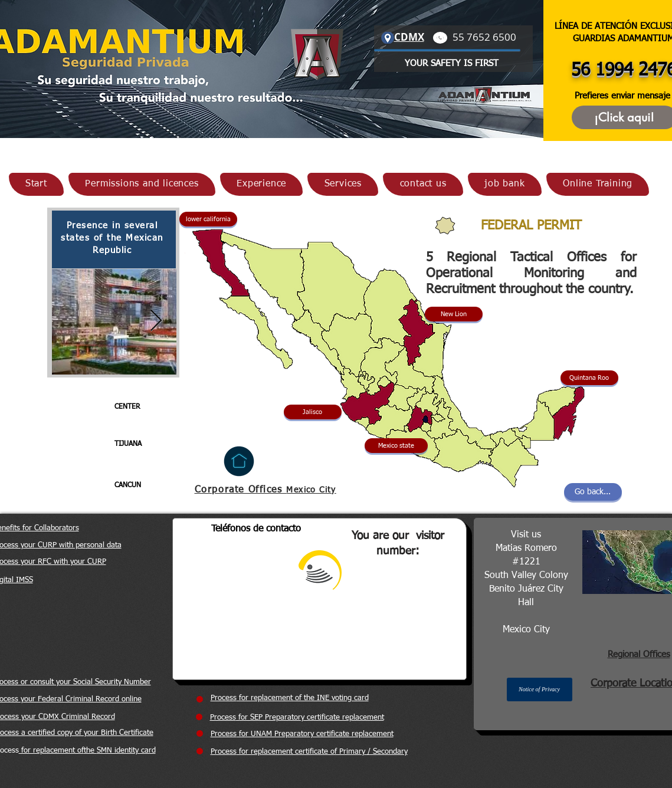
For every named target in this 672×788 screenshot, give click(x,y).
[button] (313, 412)
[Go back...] (593, 492)
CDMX (409, 37)
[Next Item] (156, 321)
